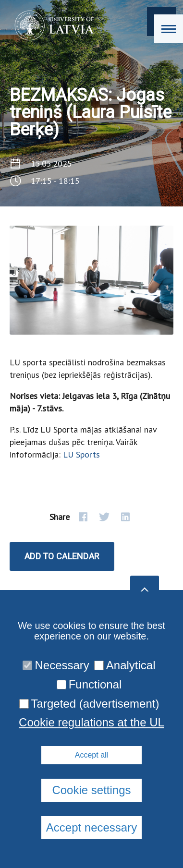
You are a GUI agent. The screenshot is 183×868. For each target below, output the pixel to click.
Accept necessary (91, 827)
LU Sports (81, 454)
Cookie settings (91, 790)
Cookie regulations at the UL (91, 723)
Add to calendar (62, 556)
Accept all (91, 755)
